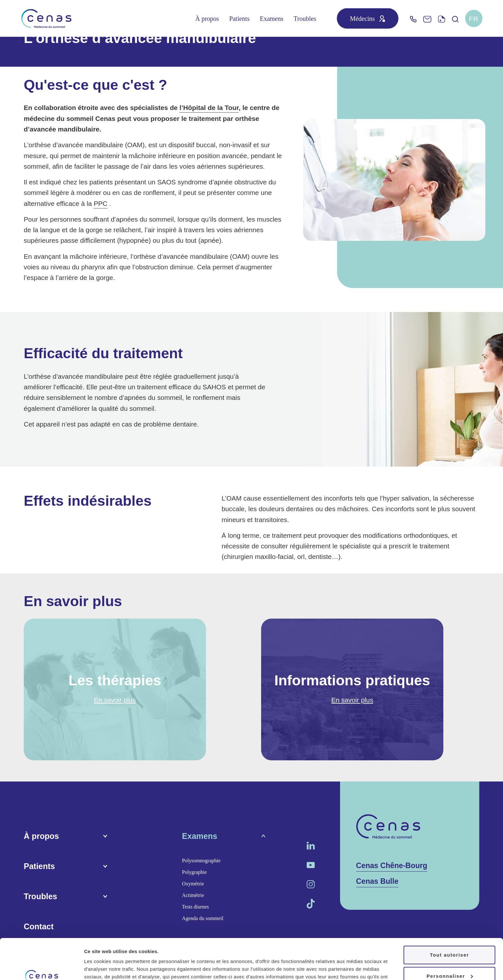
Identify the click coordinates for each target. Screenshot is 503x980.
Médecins (362, 19)
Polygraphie (194, 872)
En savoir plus (115, 700)
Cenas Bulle (377, 881)
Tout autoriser (449, 920)
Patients (239, 19)
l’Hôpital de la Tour (209, 108)
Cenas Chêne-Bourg (392, 866)
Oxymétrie (193, 884)
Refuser (449, 962)
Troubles (305, 19)
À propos (207, 19)
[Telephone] (413, 18)
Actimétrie (193, 895)
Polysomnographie (201, 861)
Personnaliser (450, 941)
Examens (272, 19)
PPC (101, 203)
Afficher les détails (106, 967)
